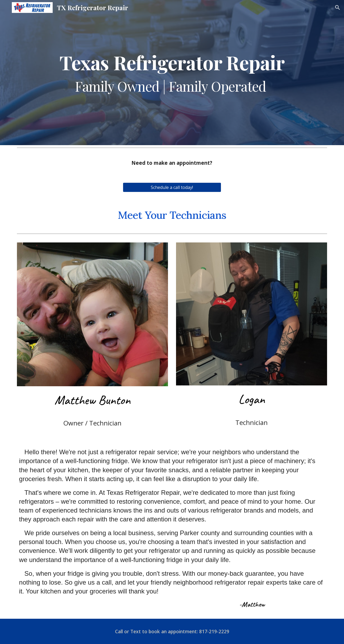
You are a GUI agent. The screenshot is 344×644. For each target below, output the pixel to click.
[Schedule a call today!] (172, 187)
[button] (338, 8)
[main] (172, 73)
